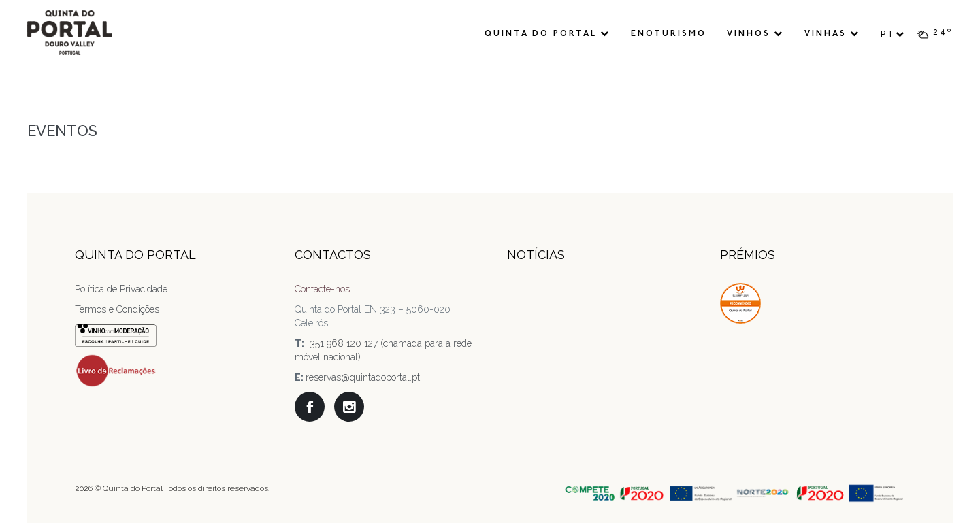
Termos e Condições (117, 309)
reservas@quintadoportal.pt (363, 377)
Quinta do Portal (548, 34)
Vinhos (755, 34)
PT (893, 34)
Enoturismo (669, 34)
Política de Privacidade (121, 289)
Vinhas (832, 34)
